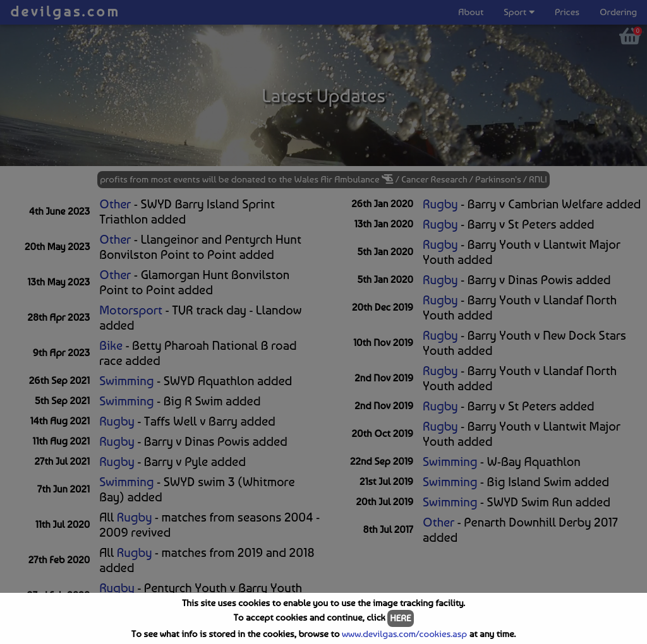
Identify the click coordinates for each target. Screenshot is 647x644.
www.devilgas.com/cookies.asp (404, 634)
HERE (400, 618)
